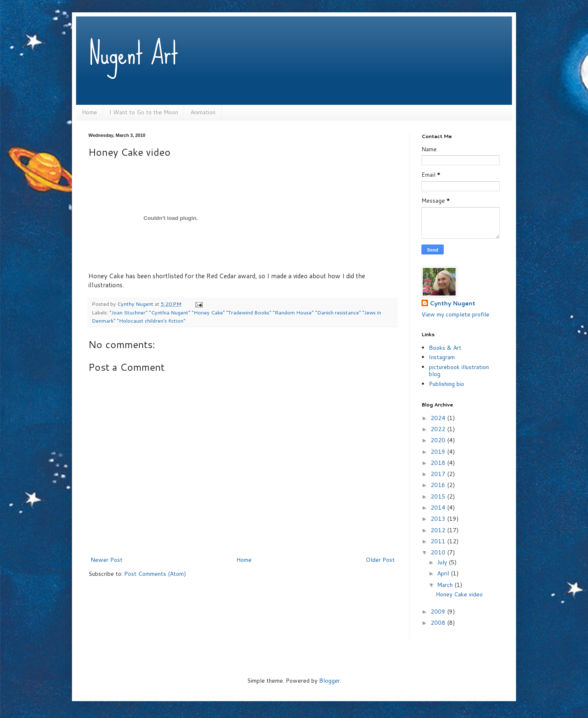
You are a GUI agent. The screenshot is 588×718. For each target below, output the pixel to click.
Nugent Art (133, 53)
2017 (439, 474)
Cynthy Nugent (453, 304)
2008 (439, 623)
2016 (439, 485)
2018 (439, 463)
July (443, 562)
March (446, 585)
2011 (439, 541)
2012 (439, 530)
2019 (439, 452)
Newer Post (106, 560)
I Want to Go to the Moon (144, 112)
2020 (439, 440)
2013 (439, 519)
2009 (439, 612)
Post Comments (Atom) (155, 574)
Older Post (380, 560)
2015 (439, 496)
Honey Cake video (459, 594)
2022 (439, 429)
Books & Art (445, 348)
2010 (439, 552)
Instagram (442, 357)
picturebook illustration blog (459, 371)
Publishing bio (447, 384)
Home (89, 112)
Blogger (330, 681)
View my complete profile (455, 314)
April (444, 573)
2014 (439, 508)
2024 (439, 418)
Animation (203, 112)
